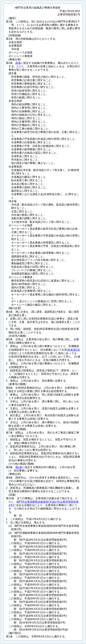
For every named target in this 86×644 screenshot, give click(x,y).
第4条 (19, 467)
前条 (18, 63)
